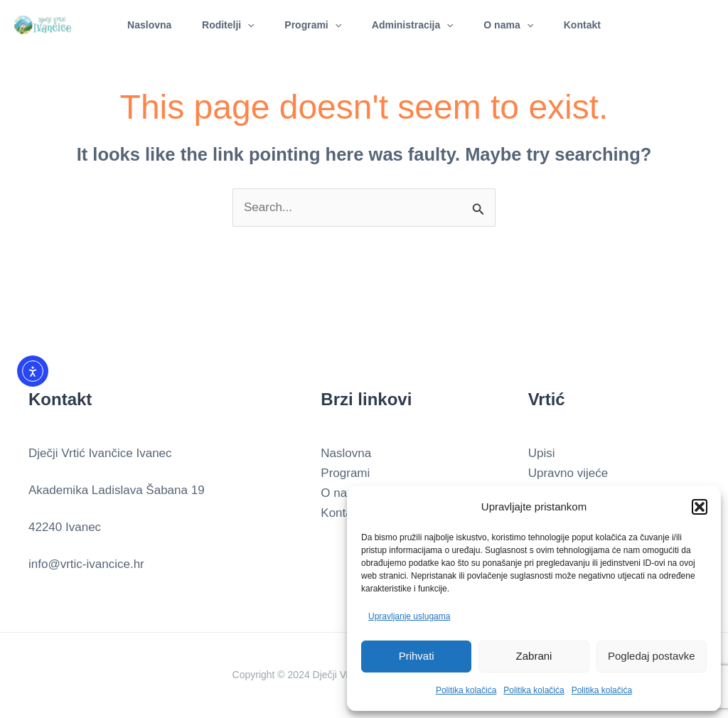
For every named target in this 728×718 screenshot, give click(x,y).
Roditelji (223, 25)
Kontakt (591, 25)
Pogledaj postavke (652, 656)
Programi (311, 25)
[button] (700, 507)
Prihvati (417, 656)
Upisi (542, 453)
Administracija (414, 25)
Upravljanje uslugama (409, 616)
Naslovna (140, 25)
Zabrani (534, 656)
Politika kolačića (466, 690)
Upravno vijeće (568, 473)
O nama (514, 25)
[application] (242, 25)
